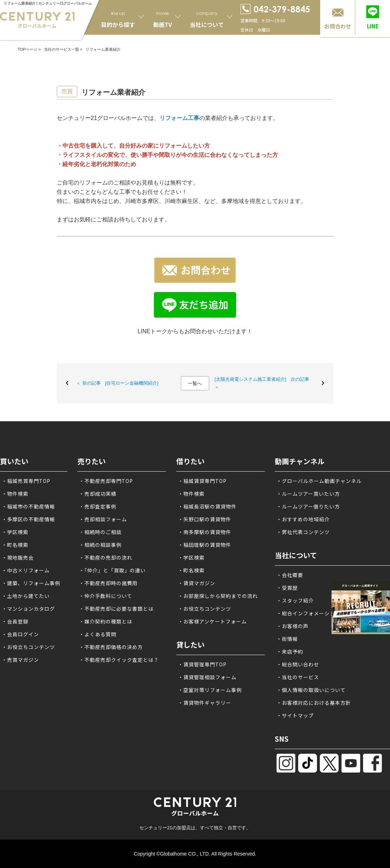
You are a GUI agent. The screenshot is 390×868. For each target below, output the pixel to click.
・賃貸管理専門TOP (202, 664)
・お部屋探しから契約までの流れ (218, 596)
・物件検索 (15, 494)
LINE (373, 26)
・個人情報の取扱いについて (311, 690)
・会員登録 (15, 621)
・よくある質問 (98, 634)
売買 (67, 91)
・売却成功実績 (98, 494)
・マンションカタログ (28, 609)
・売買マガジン (20, 660)
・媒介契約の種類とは (106, 621)
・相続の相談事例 (100, 545)
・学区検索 (15, 532)
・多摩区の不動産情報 (28, 519)
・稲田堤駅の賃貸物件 (205, 545)
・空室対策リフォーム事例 (210, 690)
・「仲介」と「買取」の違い (112, 570)
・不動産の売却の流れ (106, 557)
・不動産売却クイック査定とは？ (119, 660)
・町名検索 (15, 545)
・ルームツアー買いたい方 (308, 494)
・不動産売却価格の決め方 (111, 647)
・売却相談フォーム (103, 519)
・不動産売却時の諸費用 (108, 583)
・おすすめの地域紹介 (303, 519)
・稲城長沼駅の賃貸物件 (207, 506)
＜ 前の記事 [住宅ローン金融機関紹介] (117, 383)
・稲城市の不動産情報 (28, 506)
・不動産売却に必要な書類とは (116, 609)
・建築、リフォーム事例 (31, 583)
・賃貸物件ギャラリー (205, 703)
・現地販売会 (18, 557)
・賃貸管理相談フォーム (207, 677)
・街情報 (287, 639)
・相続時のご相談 (100, 532)
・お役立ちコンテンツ (28, 647)
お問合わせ (338, 26)
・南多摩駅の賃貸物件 (205, 532)
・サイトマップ (295, 715)
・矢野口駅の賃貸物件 (205, 519)
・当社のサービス (298, 677)
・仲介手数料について (106, 596)
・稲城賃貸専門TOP (202, 481)
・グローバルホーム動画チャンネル (319, 481)
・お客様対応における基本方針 (314, 703)
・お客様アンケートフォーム (212, 621)
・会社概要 (290, 575)
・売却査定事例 (98, 506)
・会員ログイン (20, 634)
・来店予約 (290, 652)
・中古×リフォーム (26, 570)
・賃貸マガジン (197, 583)
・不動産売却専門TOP (106, 481)
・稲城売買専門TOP (26, 481)
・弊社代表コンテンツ (303, 532)
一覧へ (195, 383)
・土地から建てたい (26, 596)
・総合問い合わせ (298, 664)
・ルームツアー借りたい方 (308, 506)
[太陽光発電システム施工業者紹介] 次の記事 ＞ (262, 383)
